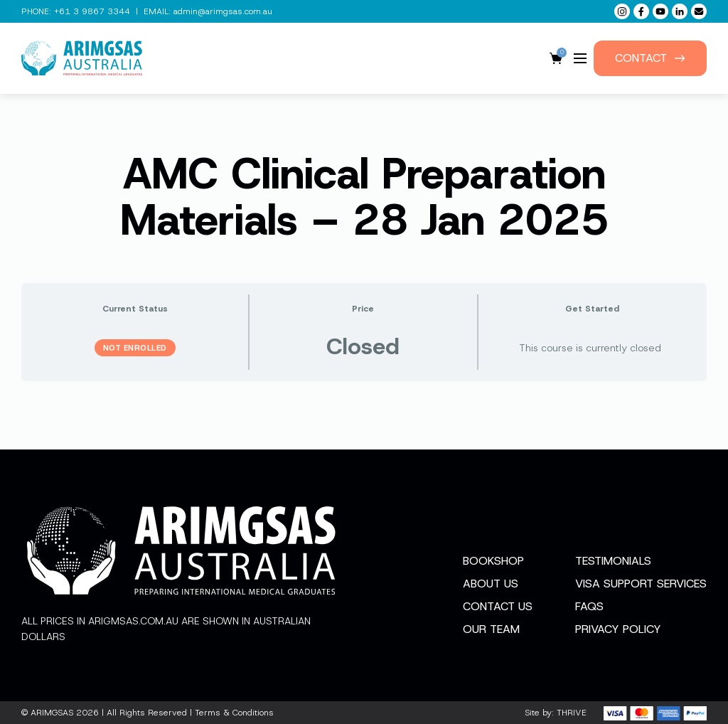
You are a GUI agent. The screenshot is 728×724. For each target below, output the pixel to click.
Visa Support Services (641, 584)
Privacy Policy (618, 629)
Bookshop (493, 561)
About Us (491, 584)
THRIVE (572, 713)
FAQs (589, 606)
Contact (650, 58)
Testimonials (613, 561)
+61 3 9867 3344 (92, 11)
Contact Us (498, 606)
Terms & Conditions (234, 713)
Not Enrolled (135, 348)
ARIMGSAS (52, 713)
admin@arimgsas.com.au (223, 11)
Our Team (491, 629)
